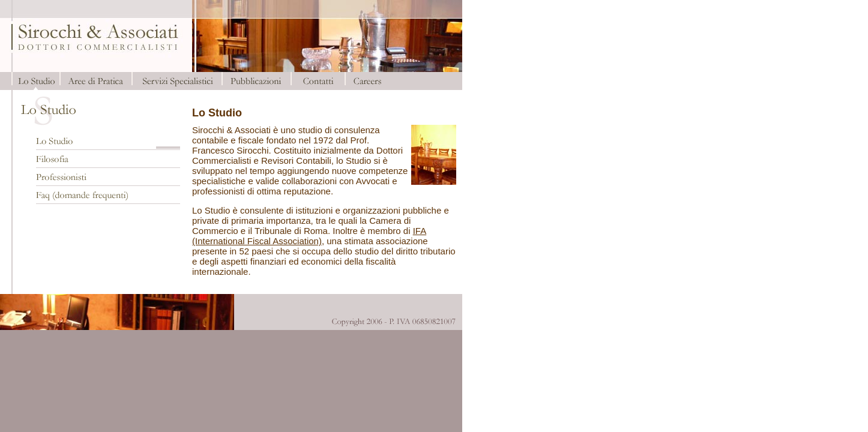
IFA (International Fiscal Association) (309, 236)
